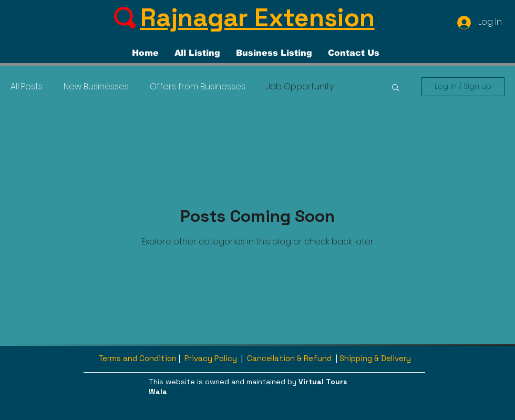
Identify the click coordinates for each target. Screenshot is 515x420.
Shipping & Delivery (375, 358)
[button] (506, 32)
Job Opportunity (300, 87)
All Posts (27, 87)
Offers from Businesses (198, 87)
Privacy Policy (211, 358)
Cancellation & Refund (289, 358)
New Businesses (96, 87)
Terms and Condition (137, 358)
